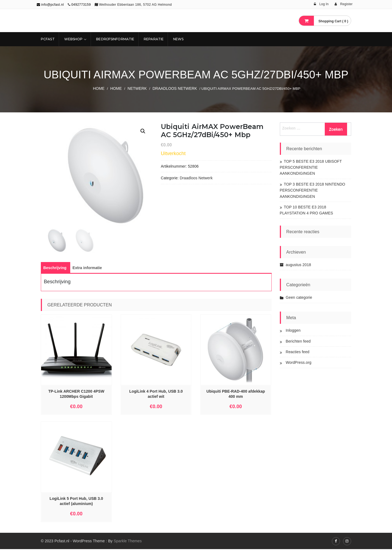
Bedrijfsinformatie (115, 39)
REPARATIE (154, 39)
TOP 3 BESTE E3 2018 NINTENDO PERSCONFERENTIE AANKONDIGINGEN (313, 190)
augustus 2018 (298, 265)
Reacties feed (298, 352)
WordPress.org (299, 362)
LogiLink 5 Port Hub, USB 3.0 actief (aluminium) (76, 503)
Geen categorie (299, 297)
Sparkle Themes (128, 543)
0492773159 (81, 5)
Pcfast (48, 39)
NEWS (178, 39)
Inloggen (293, 330)
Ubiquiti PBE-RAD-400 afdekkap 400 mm (236, 396)
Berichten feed (298, 341)
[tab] (55, 270)
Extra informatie (87, 270)
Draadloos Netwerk (175, 88)
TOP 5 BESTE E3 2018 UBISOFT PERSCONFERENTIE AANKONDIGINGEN (311, 167)
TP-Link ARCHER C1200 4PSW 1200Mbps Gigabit (76, 396)
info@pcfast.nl (50, 5)
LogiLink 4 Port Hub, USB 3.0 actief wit (156, 396)
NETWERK (137, 88)
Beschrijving (55, 270)
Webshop (73, 39)
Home (99, 88)
